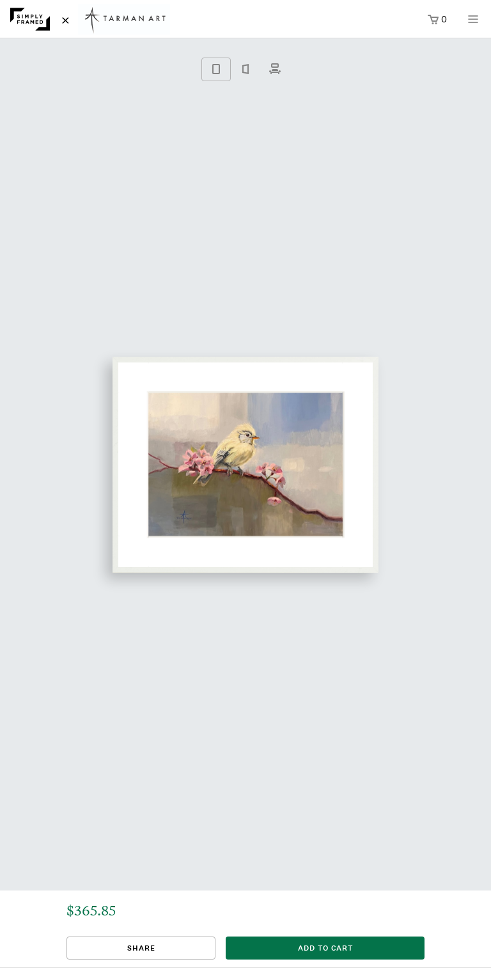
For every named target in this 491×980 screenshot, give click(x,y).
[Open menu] (473, 23)
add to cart (325, 948)
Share (141, 948)
